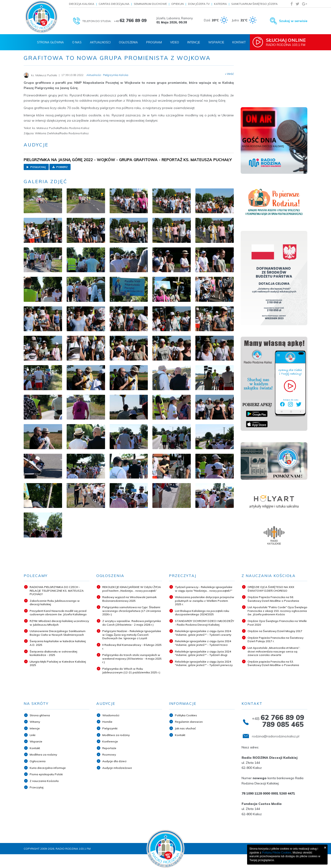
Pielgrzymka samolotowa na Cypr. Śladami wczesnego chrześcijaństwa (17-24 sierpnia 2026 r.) (132, 611)
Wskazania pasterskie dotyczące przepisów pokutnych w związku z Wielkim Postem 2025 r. (205, 601)
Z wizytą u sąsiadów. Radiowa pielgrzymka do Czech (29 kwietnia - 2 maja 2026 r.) (132, 623)
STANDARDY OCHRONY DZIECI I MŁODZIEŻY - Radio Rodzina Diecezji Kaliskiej (204, 623)
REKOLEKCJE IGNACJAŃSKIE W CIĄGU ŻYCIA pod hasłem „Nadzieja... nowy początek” (132, 589)
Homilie (107, 722)
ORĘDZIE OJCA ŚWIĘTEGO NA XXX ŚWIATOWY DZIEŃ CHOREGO (271, 589)
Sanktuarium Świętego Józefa (254, 4)
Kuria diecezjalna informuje (48, 768)
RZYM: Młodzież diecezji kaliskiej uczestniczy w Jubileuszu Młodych (59, 623)
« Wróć (229, 74)
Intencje (194, 42)
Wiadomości (111, 715)
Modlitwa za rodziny (43, 755)
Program (154, 42)
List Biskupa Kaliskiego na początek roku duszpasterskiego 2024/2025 (202, 613)
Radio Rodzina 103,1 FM (287, 42)
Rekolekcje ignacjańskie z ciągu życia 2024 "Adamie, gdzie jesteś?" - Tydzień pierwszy (204, 663)
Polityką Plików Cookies (277, 853)
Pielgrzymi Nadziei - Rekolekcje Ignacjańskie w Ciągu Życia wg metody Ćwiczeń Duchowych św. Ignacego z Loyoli (132, 635)
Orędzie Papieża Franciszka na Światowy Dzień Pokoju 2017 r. (275, 640)
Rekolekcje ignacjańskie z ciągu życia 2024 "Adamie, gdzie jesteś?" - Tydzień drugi (203, 653)
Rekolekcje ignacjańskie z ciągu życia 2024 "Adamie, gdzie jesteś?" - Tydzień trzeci (203, 643)
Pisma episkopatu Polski (46, 774)
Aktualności (100, 42)
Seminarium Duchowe (150, 4)
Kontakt (239, 42)
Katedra (220, 4)
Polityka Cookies (186, 715)
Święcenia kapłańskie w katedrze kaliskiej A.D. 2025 (58, 643)
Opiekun (177, 4)
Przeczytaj (37, 787)
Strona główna (40, 715)
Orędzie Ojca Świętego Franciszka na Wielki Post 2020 (277, 623)
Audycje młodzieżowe (117, 768)
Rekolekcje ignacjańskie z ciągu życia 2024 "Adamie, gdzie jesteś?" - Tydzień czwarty (203, 633)
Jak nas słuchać (185, 728)
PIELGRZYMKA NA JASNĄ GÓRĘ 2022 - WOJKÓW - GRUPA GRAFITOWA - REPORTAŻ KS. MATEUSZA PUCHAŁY (128, 160)
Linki (33, 735)
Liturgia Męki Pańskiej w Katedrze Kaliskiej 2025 (58, 663)
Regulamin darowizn (189, 722)
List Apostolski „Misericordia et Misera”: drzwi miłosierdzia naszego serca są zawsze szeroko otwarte (274, 651)
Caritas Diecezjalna (114, 4)
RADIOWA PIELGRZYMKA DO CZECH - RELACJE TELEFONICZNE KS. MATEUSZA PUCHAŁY (57, 591)
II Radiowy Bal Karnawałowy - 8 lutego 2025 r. (132, 647)
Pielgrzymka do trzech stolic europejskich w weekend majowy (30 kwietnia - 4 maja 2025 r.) (132, 658)
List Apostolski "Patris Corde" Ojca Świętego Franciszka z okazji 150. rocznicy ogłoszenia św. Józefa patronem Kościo (277, 611)
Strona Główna (50, 42)
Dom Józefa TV (199, 4)
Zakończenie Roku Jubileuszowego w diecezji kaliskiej (55, 603)
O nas (77, 42)
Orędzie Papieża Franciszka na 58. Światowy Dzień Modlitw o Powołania (273, 599)
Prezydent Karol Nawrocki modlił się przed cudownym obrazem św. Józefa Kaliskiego (58, 613)
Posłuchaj (36, 167)
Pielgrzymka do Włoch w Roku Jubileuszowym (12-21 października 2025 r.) (131, 671)
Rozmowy (109, 755)
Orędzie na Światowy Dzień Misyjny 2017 (275, 631)
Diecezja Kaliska (82, 4)
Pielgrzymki (110, 728)
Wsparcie (216, 42)
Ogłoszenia (128, 42)
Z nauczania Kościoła (44, 781)
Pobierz (60, 167)
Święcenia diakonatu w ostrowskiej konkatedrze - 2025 (53, 653)
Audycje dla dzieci (114, 761)
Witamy (35, 722)
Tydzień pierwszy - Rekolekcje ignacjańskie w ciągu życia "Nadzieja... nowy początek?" (204, 589)
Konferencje (110, 741)
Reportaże (109, 748)
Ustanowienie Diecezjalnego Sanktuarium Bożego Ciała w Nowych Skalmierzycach (58, 633)
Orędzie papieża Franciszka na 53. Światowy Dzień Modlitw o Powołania (273, 663)
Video (175, 42)
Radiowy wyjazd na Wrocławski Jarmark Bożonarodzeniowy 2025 (129, 599)
